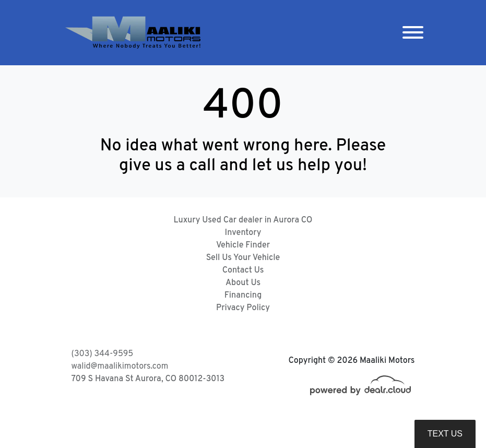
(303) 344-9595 (103, 354)
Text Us (445, 434)
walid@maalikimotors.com (120, 367)
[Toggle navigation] (413, 33)
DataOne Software (232, 430)
